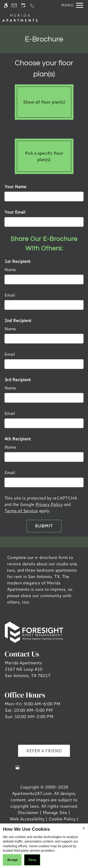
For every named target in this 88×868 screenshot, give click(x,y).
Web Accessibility (27, 819)
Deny (32, 860)
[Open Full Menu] (71, 5)
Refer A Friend (44, 751)
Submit (44, 526)
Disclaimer (28, 812)
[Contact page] (14, 5)
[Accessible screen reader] (6, 5)
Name (10, 269)
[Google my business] (17, 769)
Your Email (15, 212)
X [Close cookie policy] (84, 828)
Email (10, 295)
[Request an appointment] (23, 5)
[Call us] (32, 5)
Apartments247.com (32, 793)
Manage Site (55, 812)
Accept (12, 860)
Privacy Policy (49, 504)
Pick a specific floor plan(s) (44, 155)
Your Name (15, 186)
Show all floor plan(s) (44, 101)
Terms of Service (21, 511)
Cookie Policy (62, 819)
